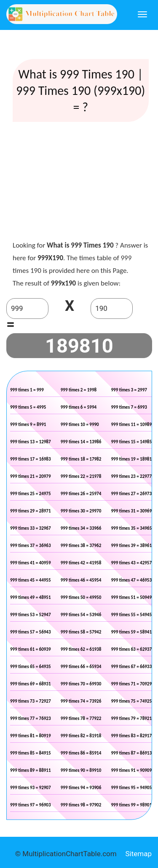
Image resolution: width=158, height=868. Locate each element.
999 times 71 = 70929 (132, 684)
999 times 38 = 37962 (81, 546)
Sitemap (138, 854)
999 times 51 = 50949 (132, 597)
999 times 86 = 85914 (81, 753)
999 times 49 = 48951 (31, 597)
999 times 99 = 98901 (132, 805)
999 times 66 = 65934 (81, 667)
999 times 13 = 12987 (31, 442)
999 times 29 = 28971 (31, 511)
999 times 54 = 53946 (81, 615)
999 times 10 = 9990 (80, 425)
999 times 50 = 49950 (81, 597)
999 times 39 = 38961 (132, 546)
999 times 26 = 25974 (81, 494)
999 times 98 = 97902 (81, 805)
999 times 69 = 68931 (31, 684)
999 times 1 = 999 (27, 390)
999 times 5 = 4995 (28, 407)
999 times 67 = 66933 (132, 667)
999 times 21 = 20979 (31, 476)
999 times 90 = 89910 (81, 770)
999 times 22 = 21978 (81, 476)
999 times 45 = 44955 (31, 580)
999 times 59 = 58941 (132, 632)
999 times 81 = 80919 (31, 736)
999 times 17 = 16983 (31, 459)
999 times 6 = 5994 (79, 407)
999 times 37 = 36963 (31, 546)
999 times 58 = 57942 (81, 632)
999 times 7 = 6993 (129, 407)
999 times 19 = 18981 (132, 459)
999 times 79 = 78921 (132, 718)
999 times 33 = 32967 (31, 528)
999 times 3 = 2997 (129, 390)
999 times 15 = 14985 (132, 442)
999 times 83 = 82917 (132, 736)
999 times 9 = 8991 (28, 425)
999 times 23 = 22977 (132, 476)
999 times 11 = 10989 (132, 425)
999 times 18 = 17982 (81, 459)
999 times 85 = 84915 (31, 753)
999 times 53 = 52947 (31, 615)
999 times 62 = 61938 (81, 649)
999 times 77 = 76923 (31, 718)
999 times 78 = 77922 (81, 718)
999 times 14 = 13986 (81, 442)
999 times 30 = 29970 (81, 511)
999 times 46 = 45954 (81, 580)
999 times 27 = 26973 (132, 494)
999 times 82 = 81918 (81, 736)
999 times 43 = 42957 (132, 563)
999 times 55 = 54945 (132, 615)
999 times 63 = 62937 (132, 649)
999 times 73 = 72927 (31, 701)
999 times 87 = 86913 (132, 753)
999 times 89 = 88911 (31, 770)
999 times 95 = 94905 (132, 788)
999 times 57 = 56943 (31, 632)
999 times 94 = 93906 (81, 788)
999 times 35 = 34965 (132, 528)
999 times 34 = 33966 (81, 528)
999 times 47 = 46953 (132, 580)
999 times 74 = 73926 (81, 701)
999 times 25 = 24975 (31, 494)
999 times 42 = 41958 (81, 563)
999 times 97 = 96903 (31, 805)
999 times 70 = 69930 (81, 684)
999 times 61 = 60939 (31, 649)
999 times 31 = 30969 (132, 511)
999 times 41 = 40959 (31, 563)
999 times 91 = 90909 (132, 770)
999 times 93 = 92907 (31, 788)
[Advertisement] (80, 183)
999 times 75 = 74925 (132, 701)
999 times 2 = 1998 (79, 390)
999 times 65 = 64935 (31, 667)
